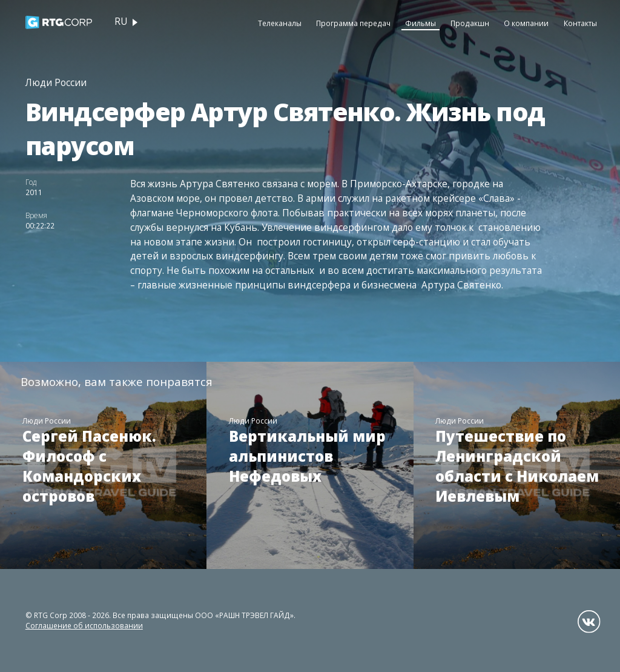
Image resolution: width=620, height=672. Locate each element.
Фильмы (420, 23)
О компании (526, 23)
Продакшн (470, 23)
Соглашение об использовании (84, 625)
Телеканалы (280, 23)
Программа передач (353, 23)
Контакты (580, 23)
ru (121, 22)
